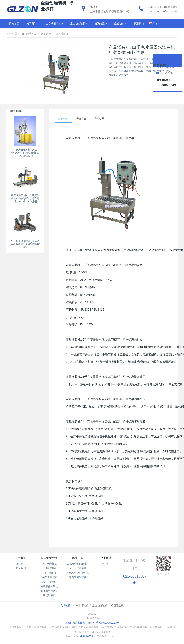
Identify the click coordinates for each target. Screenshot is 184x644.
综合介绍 (63, 119)
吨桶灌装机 (49, 595)
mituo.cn (113, 636)
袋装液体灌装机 (49, 586)
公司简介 (21, 564)
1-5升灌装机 (49, 573)
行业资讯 (106, 564)
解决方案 (78, 558)
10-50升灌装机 (49, 577)
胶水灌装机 (62, 34)
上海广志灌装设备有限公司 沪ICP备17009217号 (92, 623)
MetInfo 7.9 (86, 636)
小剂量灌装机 (49, 568)
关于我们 (21, 558)
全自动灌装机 (49, 558)
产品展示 (46, 34)
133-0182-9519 (166, 85)
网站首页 (14, 23)
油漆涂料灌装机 (49, 591)
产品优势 (99, 119)
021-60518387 (135, 576)
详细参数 (81, 119)
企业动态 (106, 558)
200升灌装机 (49, 582)
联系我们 (21, 568)
